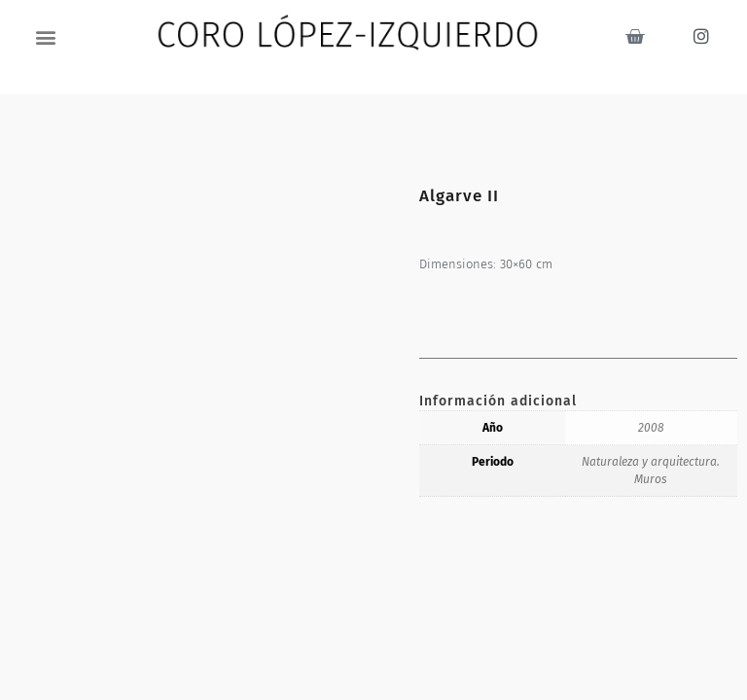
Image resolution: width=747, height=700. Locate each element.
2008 (651, 428)
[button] (46, 36)
